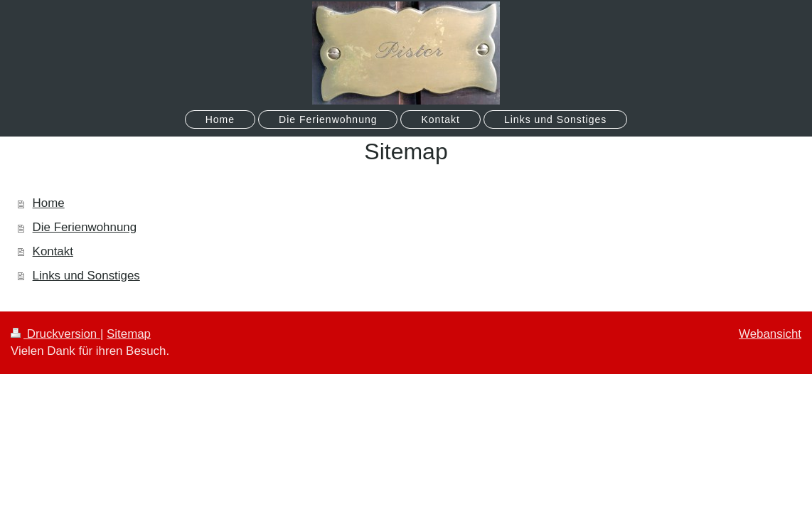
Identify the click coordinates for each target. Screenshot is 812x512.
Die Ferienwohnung (85, 227)
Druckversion (55, 334)
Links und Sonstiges (86, 276)
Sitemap (129, 334)
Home (49, 203)
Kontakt (53, 251)
